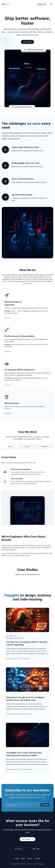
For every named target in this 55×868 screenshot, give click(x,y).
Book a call (42, 4)
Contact (37, 858)
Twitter (36, 849)
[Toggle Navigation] (51, 4)
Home (17, 858)
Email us (19, 849)
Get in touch (27, 42)
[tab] (10, 446)
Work (23, 858)
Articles (30, 858)
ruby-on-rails (11, 636)
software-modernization (15, 638)
